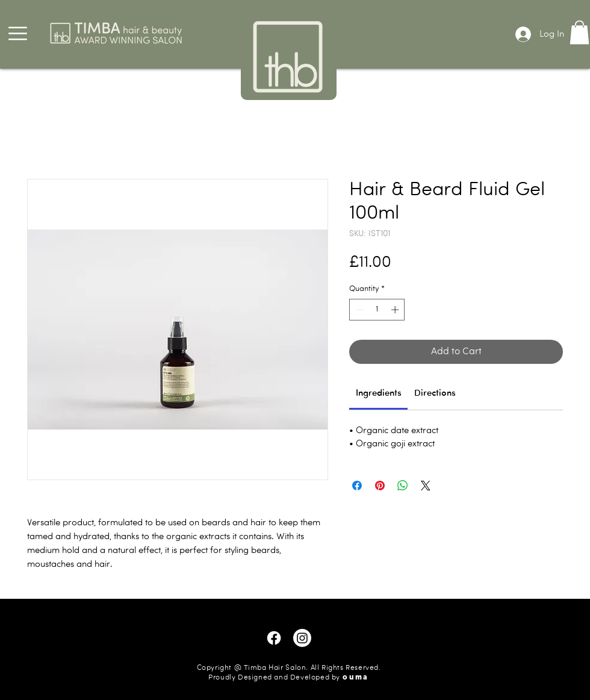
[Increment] (396, 310)
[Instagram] (302, 638)
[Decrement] (358, 310)
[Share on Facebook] (357, 486)
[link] (379, 394)
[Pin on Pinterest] (380, 486)
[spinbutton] (377, 310)
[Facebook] (274, 638)
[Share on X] (426, 486)
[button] (18, 33)
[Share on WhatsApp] (403, 486)
